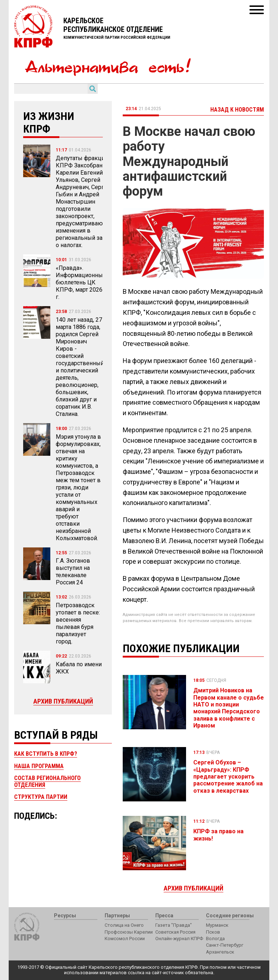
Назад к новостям (237, 110)
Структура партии (41, 797)
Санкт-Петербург (225, 945)
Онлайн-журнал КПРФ (179, 939)
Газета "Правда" (174, 925)
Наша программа (39, 766)
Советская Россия (175, 932)
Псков (213, 932)
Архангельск (220, 952)
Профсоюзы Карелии (129, 932)
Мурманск (217, 925)
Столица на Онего (124, 925)
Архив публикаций (63, 701)
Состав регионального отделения (47, 781)
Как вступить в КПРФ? (46, 754)
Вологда (215, 939)
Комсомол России (125, 939)
